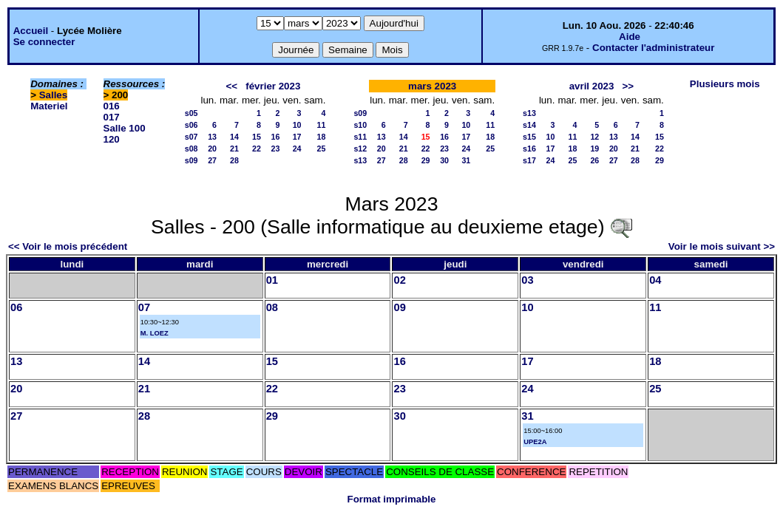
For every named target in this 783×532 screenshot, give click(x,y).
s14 (529, 125)
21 (234, 149)
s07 (191, 137)
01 (272, 280)
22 (257, 149)
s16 (529, 149)
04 (655, 280)
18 (322, 137)
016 (112, 106)
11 (322, 125)
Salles (54, 95)
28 (234, 160)
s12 (360, 149)
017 (112, 117)
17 (297, 137)
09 (399, 307)
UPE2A (535, 442)
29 (426, 160)
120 (112, 139)
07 (144, 307)
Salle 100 (125, 128)
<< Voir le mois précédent (68, 246)
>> (628, 86)
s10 (360, 125)
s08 (191, 149)
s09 (191, 160)
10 (297, 125)
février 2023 (273, 86)
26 (594, 160)
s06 (191, 125)
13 (212, 137)
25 (322, 149)
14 (234, 137)
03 (527, 280)
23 (275, 149)
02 (399, 280)
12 (594, 137)
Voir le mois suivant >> (722, 246)
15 (257, 137)
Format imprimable (392, 499)
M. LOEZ (155, 333)
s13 (360, 160)
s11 (360, 137)
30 (444, 160)
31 (466, 160)
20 (212, 149)
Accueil (31, 31)
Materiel (49, 106)
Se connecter (44, 42)
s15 (529, 137)
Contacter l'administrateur (653, 48)
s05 (191, 113)
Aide (630, 37)
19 (594, 149)
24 (297, 149)
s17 (529, 160)
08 (272, 307)
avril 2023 (592, 86)
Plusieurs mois (725, 84)
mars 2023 (432, 86)
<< (232, 86)
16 (275, 137)
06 (16, 307)
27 (212, 160)
